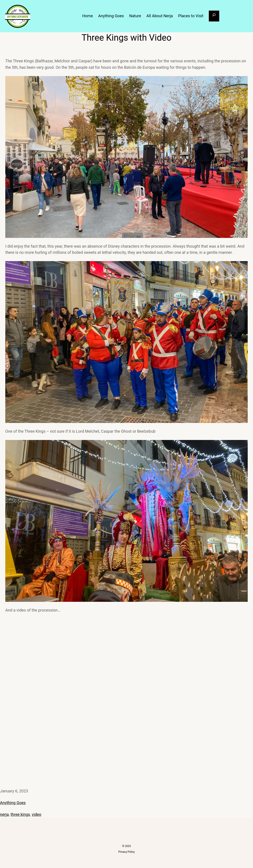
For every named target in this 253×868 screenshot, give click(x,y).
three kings (20, 814)
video (37, 814)
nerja (4, 814)
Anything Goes (13, 803)
